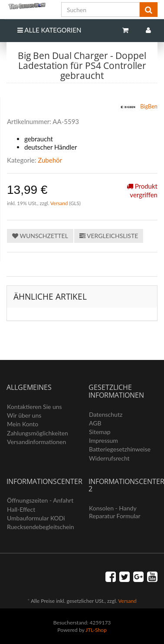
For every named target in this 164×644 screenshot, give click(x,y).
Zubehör (50, 160)
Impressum (103, 440)
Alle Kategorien (49, 30)
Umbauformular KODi (36, 518)
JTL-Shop (96, 630)
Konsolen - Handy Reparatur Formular (115, 512)
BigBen (138, 107)
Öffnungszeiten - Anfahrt (40, 500)
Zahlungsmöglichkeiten (38, 433)
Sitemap (100, 432)
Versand (60, 203)
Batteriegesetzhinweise (120, 449)
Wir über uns (24, 415)
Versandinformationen (36, 442)
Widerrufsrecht (109, 458)
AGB (95, 423)
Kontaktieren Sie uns (34, 407)
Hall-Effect (21, 509)
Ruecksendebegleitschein (41, 527)
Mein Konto (23, 424)
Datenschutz (106, 414)
